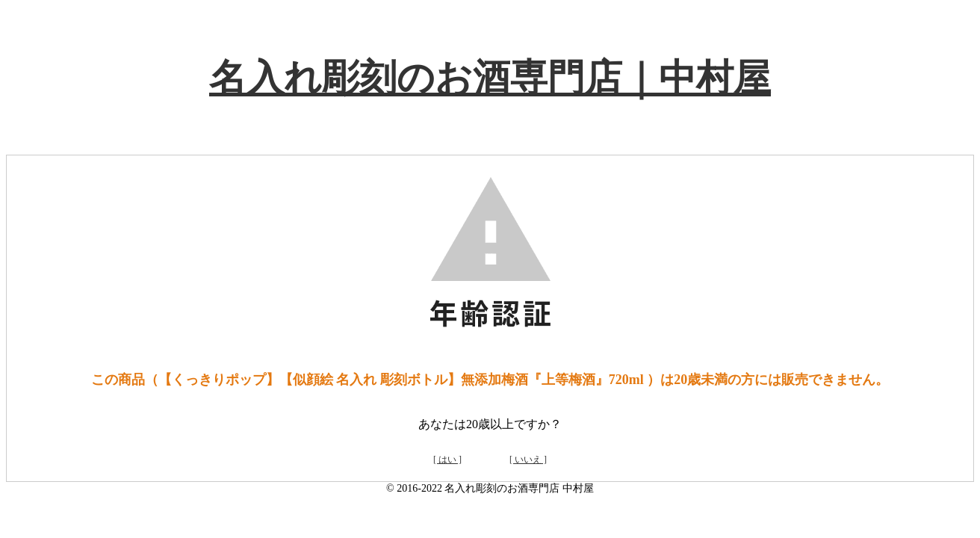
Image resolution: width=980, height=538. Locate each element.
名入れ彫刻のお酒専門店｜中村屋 (490, 78)
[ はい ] (447, 460)
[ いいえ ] (528, 460)
